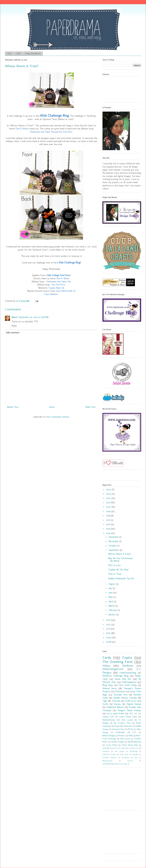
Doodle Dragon (117, 742)
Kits (136, 757)
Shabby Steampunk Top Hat (121, 578)
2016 (109, 524)
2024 (109, 489)
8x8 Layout (125, 739)
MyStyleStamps (109, 720)
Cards (107, 658)
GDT (131, 714)
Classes (117, 704)
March (112, 606)
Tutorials (116, 701)
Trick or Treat (115, 574)
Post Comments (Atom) (58, 417)
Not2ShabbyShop (134, 742)
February (113, 610)
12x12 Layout (127, 720)
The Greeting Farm (118, 662)
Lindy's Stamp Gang (128, 717)
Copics (127, 658)
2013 (108, 620)
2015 (108, 529)
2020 (109, 507)
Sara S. (15, 317)
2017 (108, 520)
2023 (109, 494)
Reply (14, 326)
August (112, 584)
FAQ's (18, 54)
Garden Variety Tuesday (125, 698)
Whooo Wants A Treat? (120, 554)
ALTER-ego (134, 751)
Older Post (90, 407)
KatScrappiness (129, 682)
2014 (109, 533)
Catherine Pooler (109, 754)
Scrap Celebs (112, 745)
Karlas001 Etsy (118, 729)
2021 (108, 502)
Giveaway (126, 757)
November (114, 541)
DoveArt (135, 754)
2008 (109, 642)
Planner (122, 736)
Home (9, 54)
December (114, 537)
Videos (106, 666)
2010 (109, 633)
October (113, 546)
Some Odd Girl (123, 679)
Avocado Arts (121, 695)
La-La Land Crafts (115, 713)
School (130, 761)
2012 (108, 624)
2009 (109, 637)
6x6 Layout (120, 751)
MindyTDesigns (109, 736)
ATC (134, 732)
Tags (105, 701)
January (112, 614)
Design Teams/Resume (33, 54)
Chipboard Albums (115, 707)
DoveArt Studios (109, 757)
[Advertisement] (120, 790)
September (114, 550)
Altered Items (110, 688)
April (111, 601)
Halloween (128, 726)
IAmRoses (128, 666)
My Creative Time (122, 723)
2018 (108, 516)
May (111, 597)
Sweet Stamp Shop (130, 745)
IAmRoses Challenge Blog (116, 676)
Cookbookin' (120, 732)
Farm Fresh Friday (128, 685)
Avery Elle (114, 748)
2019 (109, 511)
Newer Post (13, 407)
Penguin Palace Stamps (129, 710)
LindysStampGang (128, 673)
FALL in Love (114, 565)
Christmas (120, 691)
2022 (109, 498)
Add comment (13, 333)
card (104, 748)
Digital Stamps (134, 704)
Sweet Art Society (128, 748)
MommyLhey (107, 761)
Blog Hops (108, 685)
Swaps (117, 726)
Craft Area (124, 754)
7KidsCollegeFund (113, 669)
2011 (108, 629)
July (111, 588)
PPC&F (130, 729)
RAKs (131, 736)
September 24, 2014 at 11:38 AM (34, 317)
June (111, 593)
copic (125, 764)
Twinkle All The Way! (118, 570)
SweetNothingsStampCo (111, 764)
